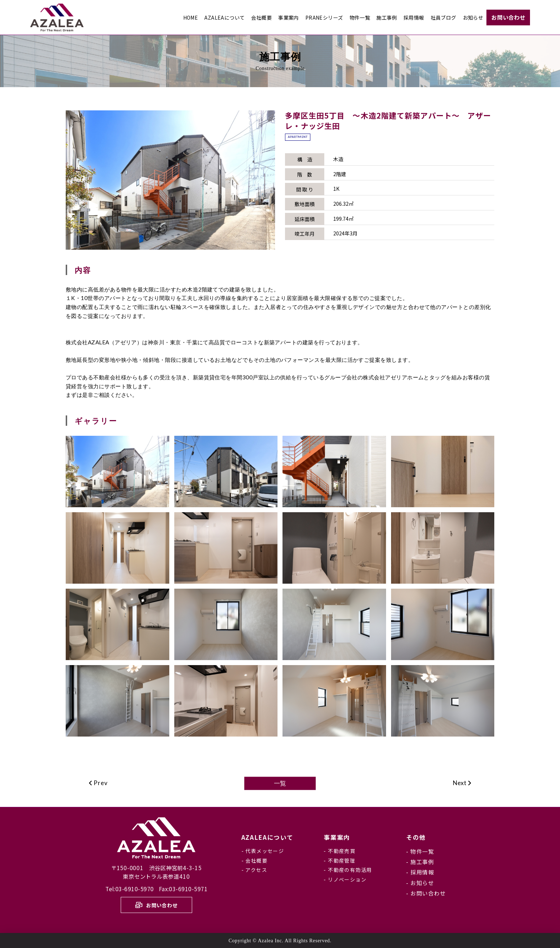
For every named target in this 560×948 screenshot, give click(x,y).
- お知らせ (420, 883)
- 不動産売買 (339, 851)
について (267, 837)
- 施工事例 (420, 862)
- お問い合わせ (426, 893)
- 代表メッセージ (263, 851)
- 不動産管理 (339, 860)
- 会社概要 (254, 860)
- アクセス (254, 870)
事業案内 (337, 837)
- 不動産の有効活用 (348, 870)
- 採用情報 (420, 872)
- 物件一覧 (420, 851)
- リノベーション (345, 879)
